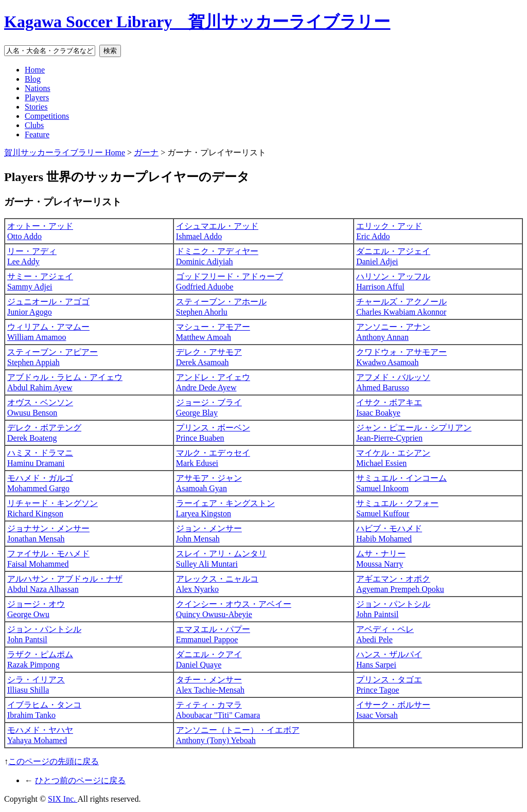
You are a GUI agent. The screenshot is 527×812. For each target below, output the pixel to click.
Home (35, 70)
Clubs (34, 125)
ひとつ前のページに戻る (80, 780)
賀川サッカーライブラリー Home (65, 152)
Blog (33, 79)
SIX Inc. (63, 799)
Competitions (47, 116)
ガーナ (146, 152)
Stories (36, 107)
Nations (38, 88)
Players (37, 97)
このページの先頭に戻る (54, 761)
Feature (37, 134)
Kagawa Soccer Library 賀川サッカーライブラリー (197, 22)
